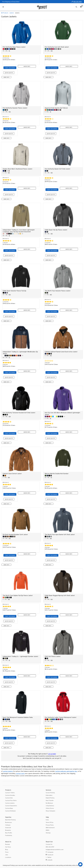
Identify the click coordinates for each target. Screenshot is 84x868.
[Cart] (81, 7)
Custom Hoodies (10, 795)
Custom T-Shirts (10, 793)
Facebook (50, 855)
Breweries (8, 830)
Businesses (9, 822)
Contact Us (49, 844)
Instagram (50, 852)
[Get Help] (80, 864)
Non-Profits (9, 833)
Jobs (7, 855)
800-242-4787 (78, 2)
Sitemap (48, 833)
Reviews (8, 844)
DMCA (47, 830)
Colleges (8, 825)
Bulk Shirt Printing (10, 820)
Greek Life (8, 827)
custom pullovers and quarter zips (66, 771)
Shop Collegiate (50, 811)
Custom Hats (9, 798)
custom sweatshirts (36, 865)
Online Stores (50, 808)
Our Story (8, 847)
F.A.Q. (47, 820)
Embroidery (49, 795)
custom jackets (8, 771)
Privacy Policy (50, 825)
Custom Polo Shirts (11, 800)
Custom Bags (9, 808)
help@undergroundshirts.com (55, 849)
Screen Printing (50, 793)
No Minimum (49, 803)
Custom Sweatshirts (11, 806)
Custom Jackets (10, 803)
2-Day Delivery (50, 806)
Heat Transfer (50, 800)
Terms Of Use (50, 822)
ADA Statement (50, 827)
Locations (8, 857)
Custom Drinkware (10, 811)
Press (7, 852)
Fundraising (9, 835)
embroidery (69, 865)
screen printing (59, 865)
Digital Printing (50, 798)
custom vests (20, 773)
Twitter (49, 857)
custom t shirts (27, 865)
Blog (7, 849)
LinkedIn (50, 860)
